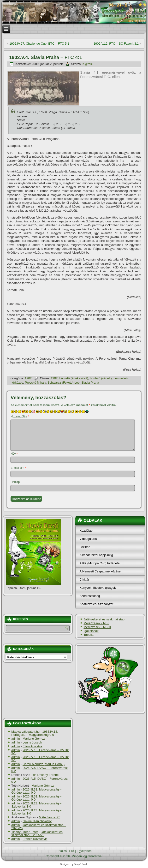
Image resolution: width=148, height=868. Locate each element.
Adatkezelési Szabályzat (96, 604)
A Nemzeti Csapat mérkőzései (100, 571)
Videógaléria (88, 539)
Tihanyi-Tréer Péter (25, 832)
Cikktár (84, 580)
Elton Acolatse (32, 746)
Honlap (15, 482)
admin (15, 739)
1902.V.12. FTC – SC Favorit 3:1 (116, 44)
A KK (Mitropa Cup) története (99, 563)
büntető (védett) (101, 378)
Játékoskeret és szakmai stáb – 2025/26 (39, 826)
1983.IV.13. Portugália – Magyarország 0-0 (35, 733)
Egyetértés (84, 851)
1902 (28, 378)
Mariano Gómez (34, 739)
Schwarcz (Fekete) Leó (64, 383)
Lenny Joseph (32, 742)
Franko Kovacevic (35, 839)
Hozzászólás (20, 416)
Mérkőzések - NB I (96, 623)
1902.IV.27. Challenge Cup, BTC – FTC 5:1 (39, 44)
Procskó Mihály (35, 383)
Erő (72, 851)
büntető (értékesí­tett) (74, 378)
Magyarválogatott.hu (25, 732)
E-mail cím (18, 468)
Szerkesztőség (90, 596)
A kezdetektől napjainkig (96, 555)
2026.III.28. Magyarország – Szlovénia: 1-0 (36, 805)
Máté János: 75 (50, 817)
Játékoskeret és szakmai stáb (104, 619)
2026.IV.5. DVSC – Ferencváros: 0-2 (39, 769)
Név (14, 454)
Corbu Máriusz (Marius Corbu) (44, 764)
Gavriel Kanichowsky (37, 821)
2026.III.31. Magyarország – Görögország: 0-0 (36, 791)
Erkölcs (62, 851)
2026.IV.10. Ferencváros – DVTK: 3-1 (40, 752)
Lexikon (85, 547)
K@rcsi (88, 64)
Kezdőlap (86, 531)
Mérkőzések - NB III (97, 627)
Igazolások (91, 631)
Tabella (88, 635)
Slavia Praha (90, 383)
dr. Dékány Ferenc (46, 775)
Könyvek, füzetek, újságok (98, 588)
